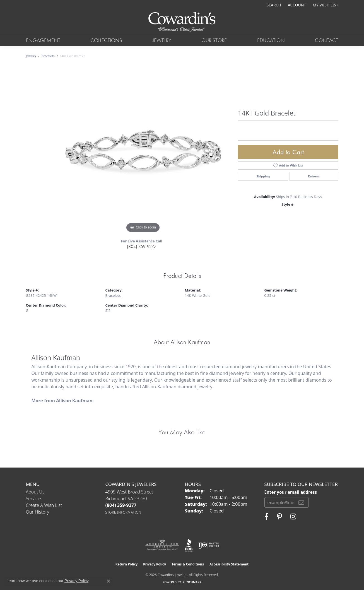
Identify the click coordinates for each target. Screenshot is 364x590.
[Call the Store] (121, 505)
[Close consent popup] (109, 581)
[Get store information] (123, 512)
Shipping (263, 176)
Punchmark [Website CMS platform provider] (192, 582)
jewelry (31, 56)
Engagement (43, 40)
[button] (273, 5)
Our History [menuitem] (38, 512)
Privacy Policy (155, 564)
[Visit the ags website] (162, 545)
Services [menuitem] (34, 499)
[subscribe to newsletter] (301, 502)
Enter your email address (291, 492)
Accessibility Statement (229, 564)
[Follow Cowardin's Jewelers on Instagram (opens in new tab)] (293, 517)
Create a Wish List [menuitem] (44, 505)
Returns (314, 176)
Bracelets (48, 56)
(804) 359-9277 (142, 246)
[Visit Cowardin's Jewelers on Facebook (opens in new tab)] (267, 517)
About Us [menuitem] (35, 492)
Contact (326, 40)
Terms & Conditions (188, 564)
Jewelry (162, 40)
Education (271, 40)
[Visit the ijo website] (209, 545)
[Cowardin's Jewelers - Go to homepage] (182, 22)
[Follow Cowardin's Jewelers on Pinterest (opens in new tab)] (279, 517)
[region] (143, 150)
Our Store (214, 40)
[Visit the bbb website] (189, 545)
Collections (106, 40)
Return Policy (127, 564)
